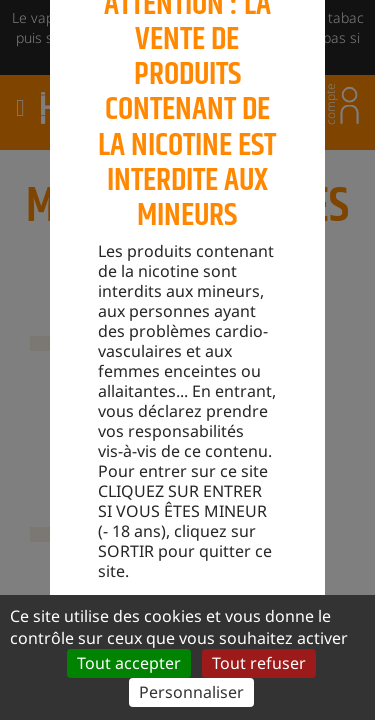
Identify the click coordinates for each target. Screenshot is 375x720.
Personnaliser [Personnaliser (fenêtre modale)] (191, 692)
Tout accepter (129, 663)
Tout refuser (259, 663)
